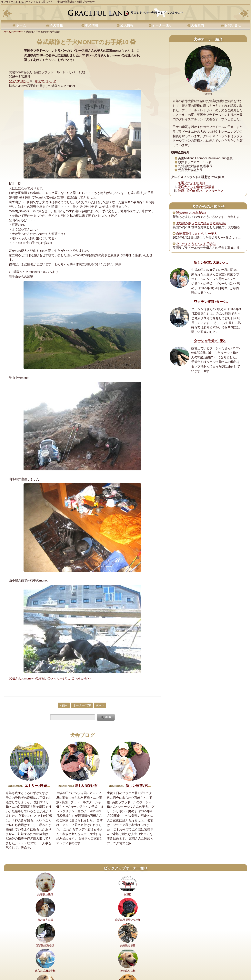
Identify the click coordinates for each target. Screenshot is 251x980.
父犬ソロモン (20, 81)
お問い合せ (233, 25)
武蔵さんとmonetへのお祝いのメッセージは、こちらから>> (50, 678)
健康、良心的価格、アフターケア (201, 191)
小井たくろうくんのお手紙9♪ (196, 244)
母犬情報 (92, 25)
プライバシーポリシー (151, 964)
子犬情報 (56, 25)
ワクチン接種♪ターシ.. (211, 302)
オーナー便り (162, 25)
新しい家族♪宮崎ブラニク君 (147, 786)
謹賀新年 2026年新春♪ (191, 213)
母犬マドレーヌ (46, 81)
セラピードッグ (108, 964)
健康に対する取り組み (33, 964)
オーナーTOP (82, 705)
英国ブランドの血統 (192, 183)
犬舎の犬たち (80, 964)
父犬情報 (127, 25)
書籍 (122, 964)
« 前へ (64, 705)
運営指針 (132, 964)
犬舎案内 (197, 25)
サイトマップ (188, 964)
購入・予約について (59, 964)
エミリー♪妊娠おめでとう (44, 786)
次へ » (100, 705)
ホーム (21, 25)
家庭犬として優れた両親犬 (196, 187)
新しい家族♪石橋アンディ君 (97, 786)
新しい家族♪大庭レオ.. (211, 263)
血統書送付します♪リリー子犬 (197, 234)
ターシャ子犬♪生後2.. (210, 341)
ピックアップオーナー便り (125, 868)
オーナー (18, 32)
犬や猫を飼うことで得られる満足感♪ (201, 223)
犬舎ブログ (83, 735)
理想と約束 (12, 964)
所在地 (94, 964)
